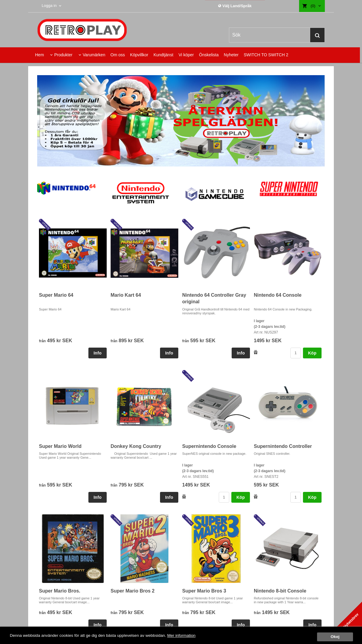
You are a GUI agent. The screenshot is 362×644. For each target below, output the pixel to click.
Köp (312, 353)
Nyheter (231, 55)
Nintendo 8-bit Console (280, 591)
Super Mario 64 (56, 295)
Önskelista (209, 55)
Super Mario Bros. (60, 591)
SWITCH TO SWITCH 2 (266, 55)
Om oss (118, 55)
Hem (40, 55)
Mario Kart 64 (126, 295)
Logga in (49, 6)
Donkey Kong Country (136, 446)
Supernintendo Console (209, 446)
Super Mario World (60, 446)
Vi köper (186, 55)
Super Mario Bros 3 (204, 591)
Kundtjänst (163, 55)
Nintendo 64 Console (278, 295)
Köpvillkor (139, 55)
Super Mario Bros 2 (133, 591)
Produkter (63, 55)
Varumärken (94, 55)
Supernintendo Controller (283, 446)
